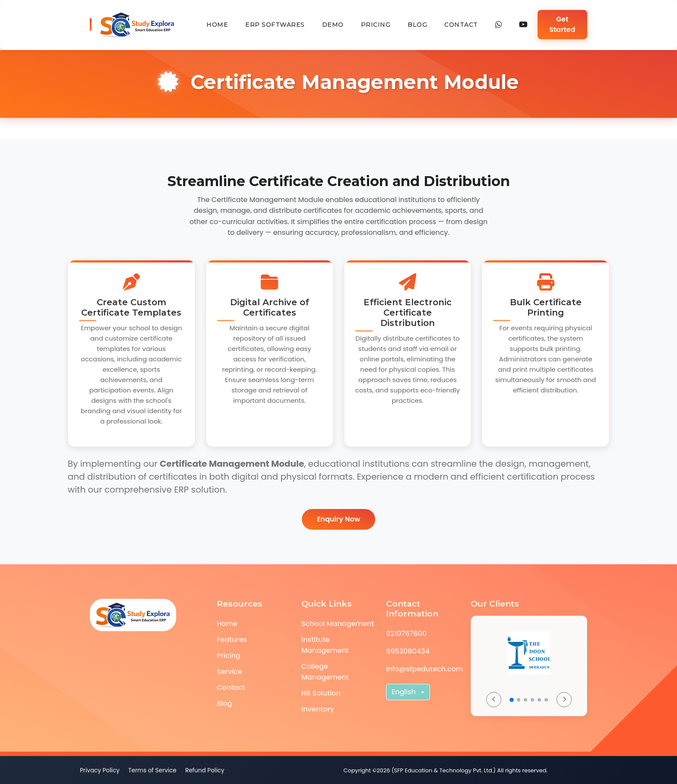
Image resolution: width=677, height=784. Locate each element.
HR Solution (321, 693)
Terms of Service (152, 770)
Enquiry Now (338, 519)
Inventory (318, 709)
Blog (417, 25)
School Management (338, 624)
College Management (325, 672)
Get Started (562, 24)
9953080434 (408, 651)
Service (229, 672)
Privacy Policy (100, 770)
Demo (333, 25)
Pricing (376, 25)
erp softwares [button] (275, 25)
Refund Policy (205, 770)
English (405, 692)
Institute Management (325, 645)
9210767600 (406, 634)
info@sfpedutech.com (424, 669)
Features (232, 640)
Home (217, 25)
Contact (461, 25)
